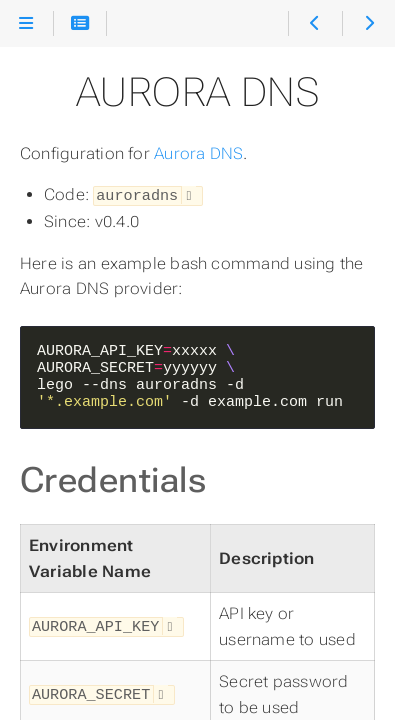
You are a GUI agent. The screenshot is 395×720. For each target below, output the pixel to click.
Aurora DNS (198, 153)
